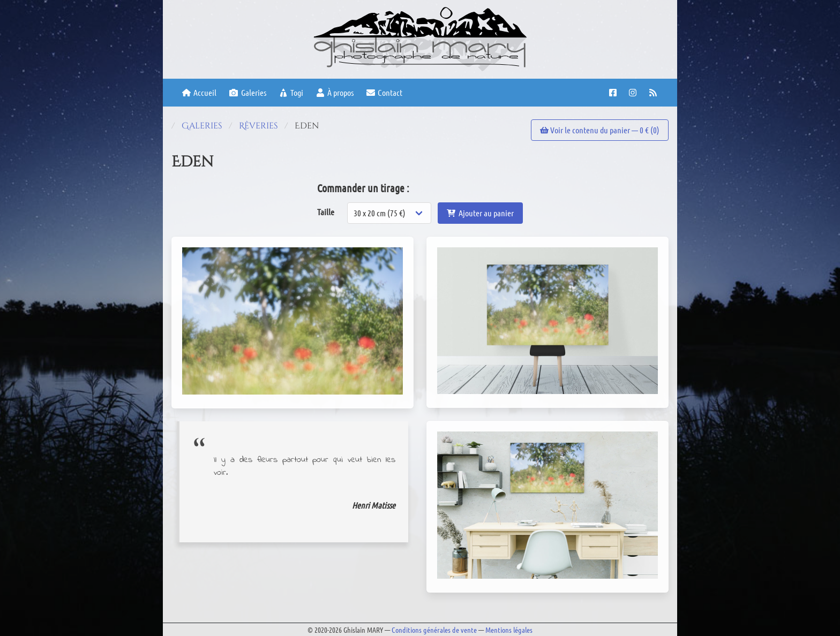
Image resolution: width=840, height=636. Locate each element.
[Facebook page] (614, 93)
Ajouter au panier (480, 213)
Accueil (199, 92)
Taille (326, 212)
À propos (335, 92)
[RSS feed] (654, 93)
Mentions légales (509, 630)
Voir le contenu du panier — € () (600, 130)
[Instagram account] (634, 93)
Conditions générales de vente (434, 630)
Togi (291, 92)
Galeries (247, 92)
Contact (384, 92)
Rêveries (258, 126)
